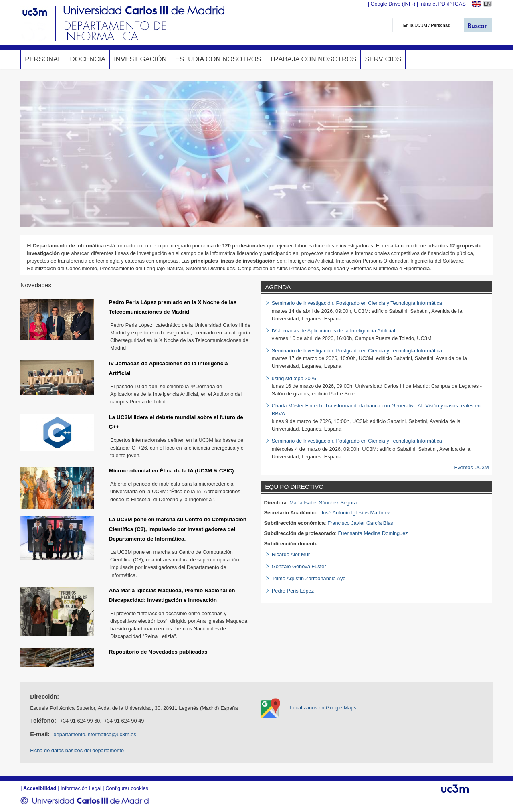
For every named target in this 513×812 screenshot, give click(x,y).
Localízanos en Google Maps (323, 708)
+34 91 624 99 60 (80, 721)
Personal (43, 59)
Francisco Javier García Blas (360, 523)
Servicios (383, 59)
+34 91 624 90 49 (124, 721)
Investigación (140, 59)
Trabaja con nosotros (313, 59)
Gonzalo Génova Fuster (299, 566)
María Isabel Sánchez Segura (323, 503)
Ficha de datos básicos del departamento (77, 750)
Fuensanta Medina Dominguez (373, 533)
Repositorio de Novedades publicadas (158, 652)
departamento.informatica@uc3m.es (95, 734)
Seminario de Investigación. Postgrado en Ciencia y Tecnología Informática (357, 303)
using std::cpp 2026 (294, 378)
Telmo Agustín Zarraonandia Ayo (309, 578)
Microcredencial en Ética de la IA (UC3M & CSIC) (171, 471)
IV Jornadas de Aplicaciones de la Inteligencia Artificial (333, 331)
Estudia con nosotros (218, 59)
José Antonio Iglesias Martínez (355, 513)
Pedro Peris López (293, 591)
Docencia (88, 59)
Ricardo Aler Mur (291, 554)
